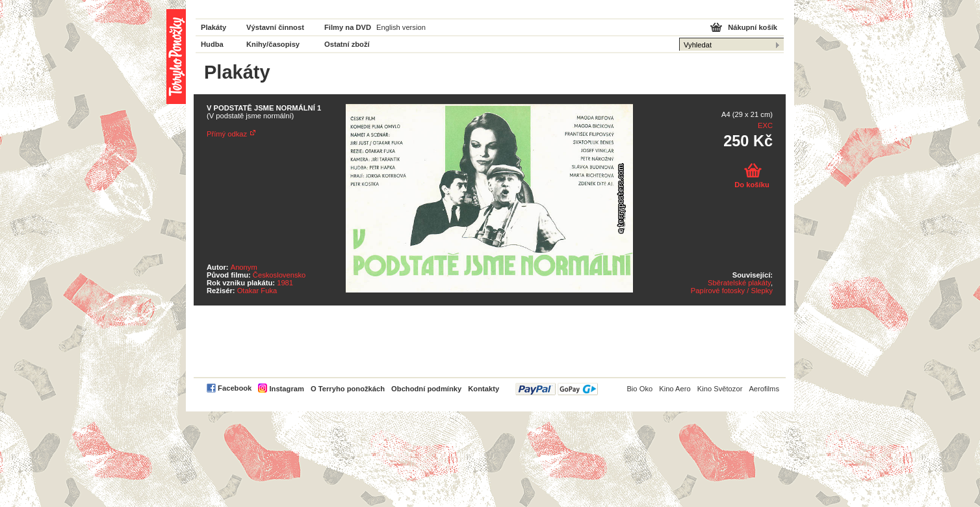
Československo (279, 275)
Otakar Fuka (257, 291)
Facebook (235, 388)
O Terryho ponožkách (348, 389)
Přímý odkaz (227, 134)
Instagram (286, 389)
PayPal (557, 389)
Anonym (244, 267)
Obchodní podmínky (426, 389)
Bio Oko (639, 389)
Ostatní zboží (347, 44)
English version (401, 27)
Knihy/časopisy (273, 44)
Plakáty (213, 27)
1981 (285, 283)
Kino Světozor (720, 389)
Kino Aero (675, 389)
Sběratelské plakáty (739, 283)
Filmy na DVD (348, 27)
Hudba (212, 44)
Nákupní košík (753, 27)
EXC (765, 125)
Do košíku (752, 185)
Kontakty (484, 389)
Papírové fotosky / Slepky (732, 291)
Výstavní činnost (275, 27)
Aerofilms (764, 389)
